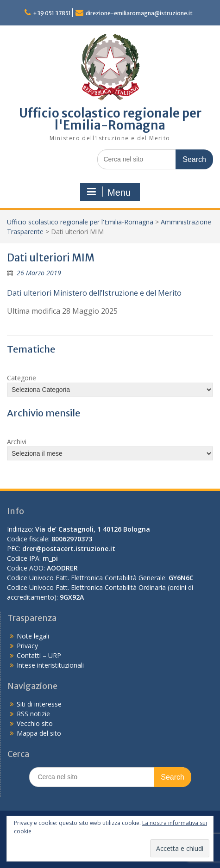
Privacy (27, 646)
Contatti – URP (39, 655)
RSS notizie (33, 714)
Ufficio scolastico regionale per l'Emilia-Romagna (110, 119)
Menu (109, 192)
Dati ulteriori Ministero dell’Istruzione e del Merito (94, 293)
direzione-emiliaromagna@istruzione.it (139, 13)
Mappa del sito (39, 733)
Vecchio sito (35, 723)
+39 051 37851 (52, 13)
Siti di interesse (39, 704)
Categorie (22, 378)
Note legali (33, 636)
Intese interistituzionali (50, 665)
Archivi (17, 442)
